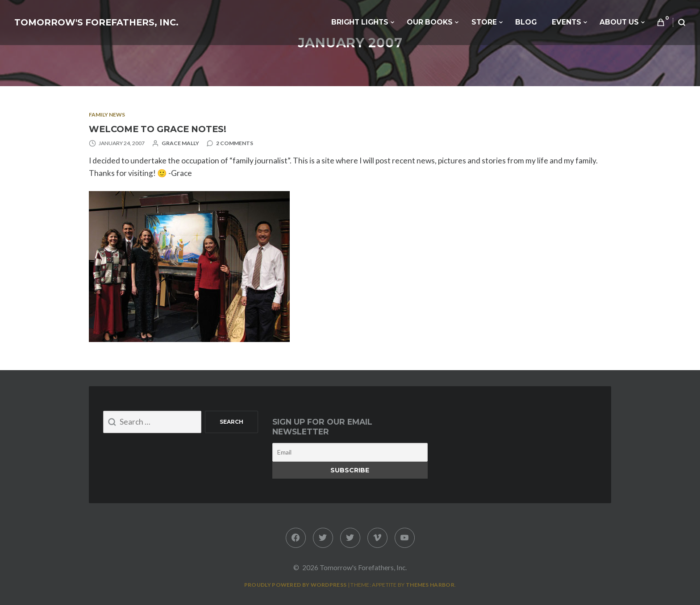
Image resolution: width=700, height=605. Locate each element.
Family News (107, 115)
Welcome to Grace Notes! (158, 129)
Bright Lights (360, 22)
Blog (526, 22)
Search (231, 422)
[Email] (350, 452)
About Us (619, 22)
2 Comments (235, 143)
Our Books (430, 22)
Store (484, 22)
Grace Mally (180, 143)
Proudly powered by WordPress (295, 585)
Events (567, 22)
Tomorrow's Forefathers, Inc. (96, 22)
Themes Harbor (430, 585)
